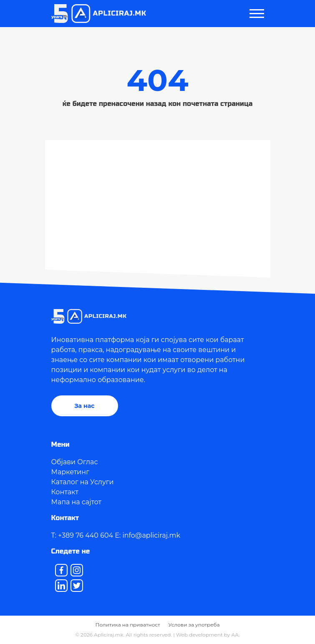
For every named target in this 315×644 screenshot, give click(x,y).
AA (235, 635)
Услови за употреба (194, 625)
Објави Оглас (75, 462)
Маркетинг (70, 472)
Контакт (65, 492)
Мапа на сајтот (77, 502)
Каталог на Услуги (83, 482)
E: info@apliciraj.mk (147, 535)
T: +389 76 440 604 (82, 535)
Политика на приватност (128, 625)
